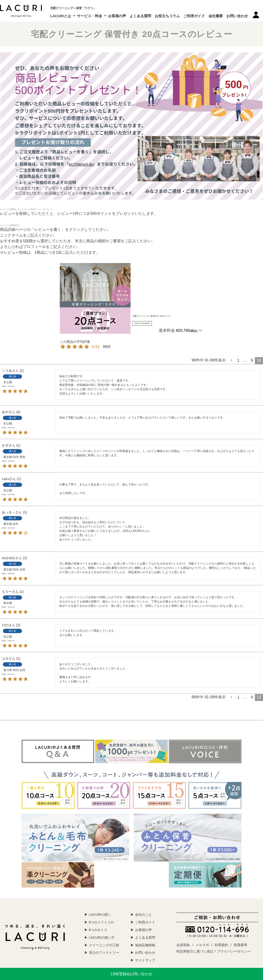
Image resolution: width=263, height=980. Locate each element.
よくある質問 (140, 16)
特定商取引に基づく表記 (195, 951)
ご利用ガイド (194, 16)
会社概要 (216, 16)
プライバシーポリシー (234, 951)
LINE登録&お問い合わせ (131, 974)
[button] (231, 360)
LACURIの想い (100, 915)
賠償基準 (241, 945)
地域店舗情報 (145, 945)
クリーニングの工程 (104, 945)
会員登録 (183, 945)
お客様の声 (117, 16)
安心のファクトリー (104, 953)
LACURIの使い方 (102, 937)
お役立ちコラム (167, 16)
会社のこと (143, 915)
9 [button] (252, 360)
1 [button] (238, 360)
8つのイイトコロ (102, 922)
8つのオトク (98, 930)
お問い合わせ (237, 16)
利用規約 (221, 945)
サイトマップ (145, 960)
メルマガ (202, 945)
